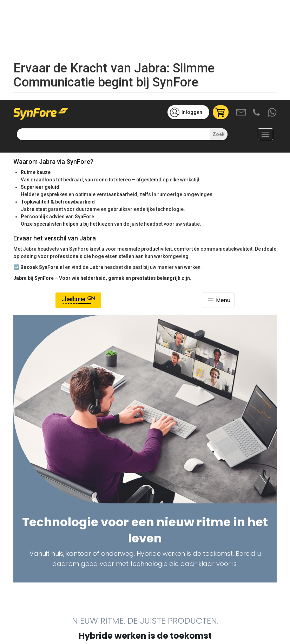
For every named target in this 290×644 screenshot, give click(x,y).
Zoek (219, 34)
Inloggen (192, 12)
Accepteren (211, 619)
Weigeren (245, 619)
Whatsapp (272, 13)
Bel (257, 13)
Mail (242, 13)
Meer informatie (46, 638)
